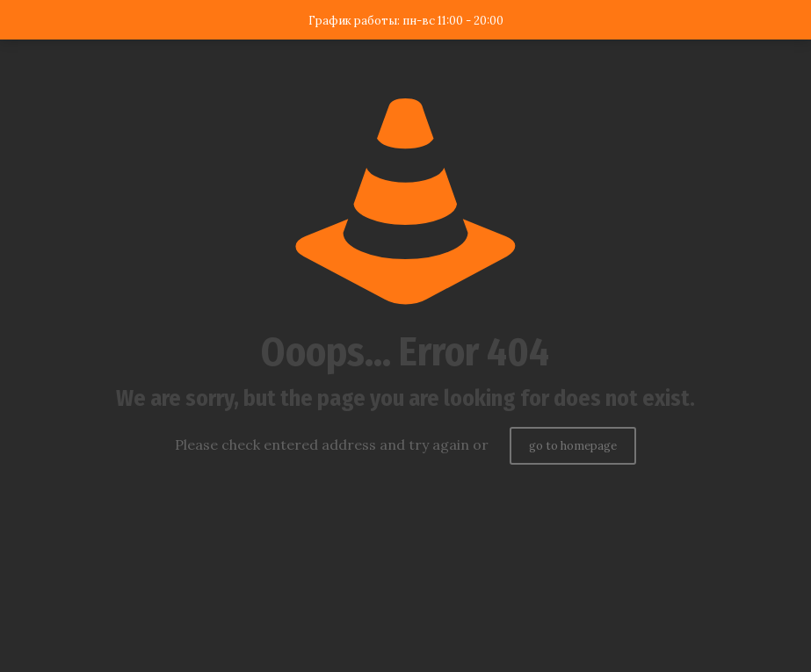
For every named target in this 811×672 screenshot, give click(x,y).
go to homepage (573, 446)
